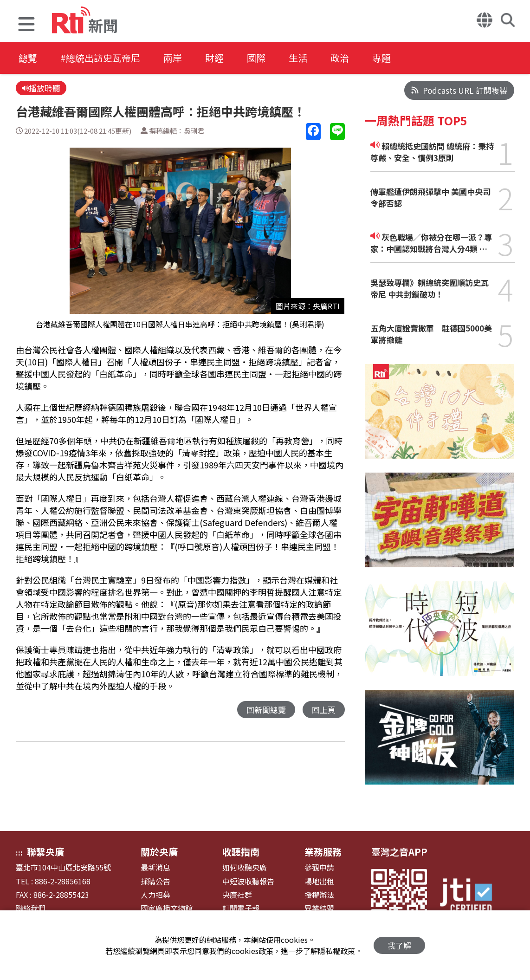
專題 (381, 58)
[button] (26, 25)
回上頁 (324, 710)
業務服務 (323, 852)
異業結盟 (319, 908)
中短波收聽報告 (248, 881)
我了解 (399, 945)
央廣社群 (237, 895)
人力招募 (155, 895)
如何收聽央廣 (245, 867)
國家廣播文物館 (167, 908)
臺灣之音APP (399, 852)
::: (19, 852)
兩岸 (173, 58)
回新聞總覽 (266, 710)
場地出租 (319, 881)
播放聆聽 (41, 88)
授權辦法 (319, 895)
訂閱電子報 (241, 908)
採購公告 (155, 881)
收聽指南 (241, 852)
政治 (340, 58)
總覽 (28, 58)
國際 (256, 58)
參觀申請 (319, 867)
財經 (214, 58)
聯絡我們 (31, 908)
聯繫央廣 (45, 852)
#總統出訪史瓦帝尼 (100, 58)
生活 (298, 58)
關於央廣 (159, 852)
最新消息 (155, 867)
